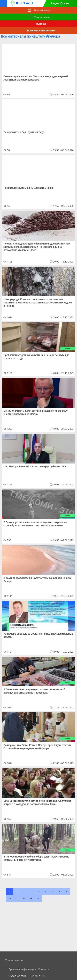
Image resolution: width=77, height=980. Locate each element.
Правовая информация (22, 969)
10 (10, 899)
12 (24, 899)
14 (38, 899)
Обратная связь (18, 976)
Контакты (44, 969)
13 (31, 899)
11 (17, 899)
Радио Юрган (60, 3)
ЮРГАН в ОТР (38, 976)
